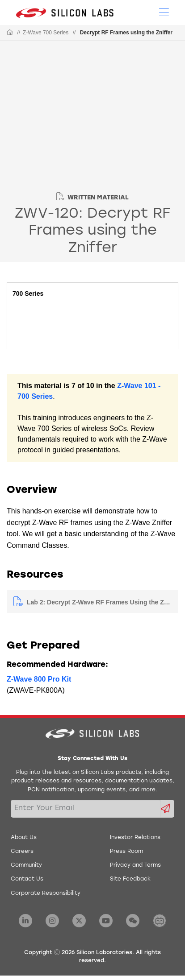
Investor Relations (135, 838)
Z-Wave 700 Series (46, 33)
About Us (24, 838)
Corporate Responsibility (46, 893)
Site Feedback (130, 879)
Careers (22, 852)
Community (26, 865)
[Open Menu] (164, 12)
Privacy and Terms (135, 865)
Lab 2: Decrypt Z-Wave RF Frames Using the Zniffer (99, 602)
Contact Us (27, 879)
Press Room (126, 852)
